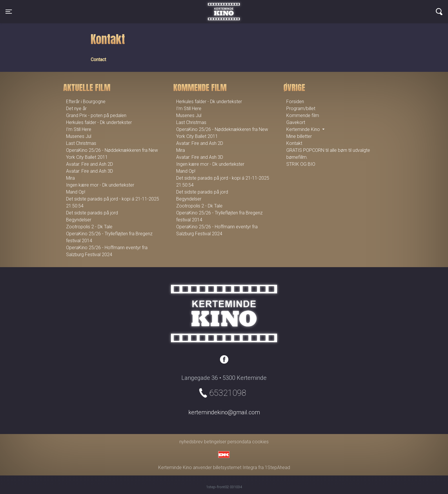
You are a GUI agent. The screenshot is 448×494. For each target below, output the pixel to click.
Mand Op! (76, 192)
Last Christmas (81, 143)
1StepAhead (277, 467)
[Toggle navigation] (9, 12)
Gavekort (296, 122)
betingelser (215, 442)
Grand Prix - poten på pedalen (96, 115)
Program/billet (301, 109)
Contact (98, 60)
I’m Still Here (79, 129)
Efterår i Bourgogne (86, 102)
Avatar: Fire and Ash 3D (90, 171)
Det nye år (76, 109)
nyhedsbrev (191, 442)
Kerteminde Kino (224, 7)
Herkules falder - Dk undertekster (99, 122)
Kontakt (294, 143)
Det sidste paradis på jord (92, 213)
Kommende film (303, 115)
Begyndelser (79, 220)
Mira (70, 178)
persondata (239, 442)
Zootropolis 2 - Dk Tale (89, 227)
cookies (260, 442)
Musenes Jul (79, 136)
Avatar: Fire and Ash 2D (90, 164)
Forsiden (295, 102)
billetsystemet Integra (235, 467)
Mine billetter (299, 136)
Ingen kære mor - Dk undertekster (100, 185)
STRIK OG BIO (301, 164)
